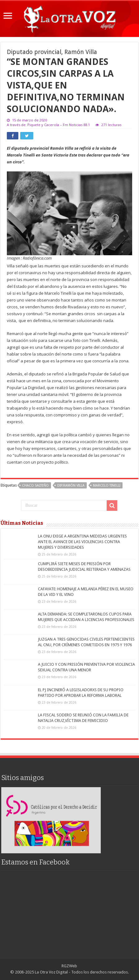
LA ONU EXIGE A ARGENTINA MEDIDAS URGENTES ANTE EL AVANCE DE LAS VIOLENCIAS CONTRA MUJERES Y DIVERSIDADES (82, 542)
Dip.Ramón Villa (71, 485)
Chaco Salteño (35, 485)
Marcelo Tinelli (107, 485)
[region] (51, 820)
